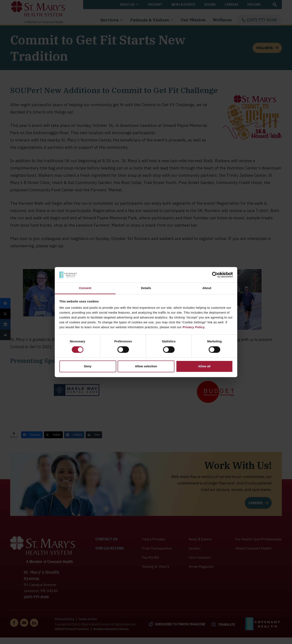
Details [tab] (146, 288)
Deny (88, 366)
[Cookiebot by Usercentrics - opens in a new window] (215, 275)
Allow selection (146, 366)
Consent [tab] (85, 288)
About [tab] (207, 288)
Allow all (204, 366)
